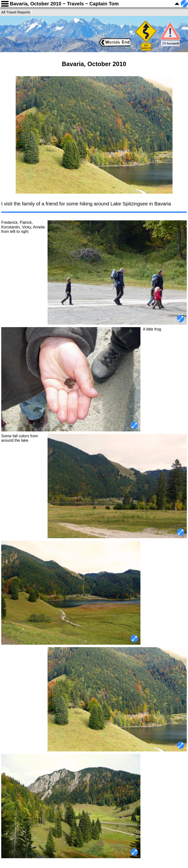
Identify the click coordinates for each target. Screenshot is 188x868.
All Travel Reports (16, 12)
